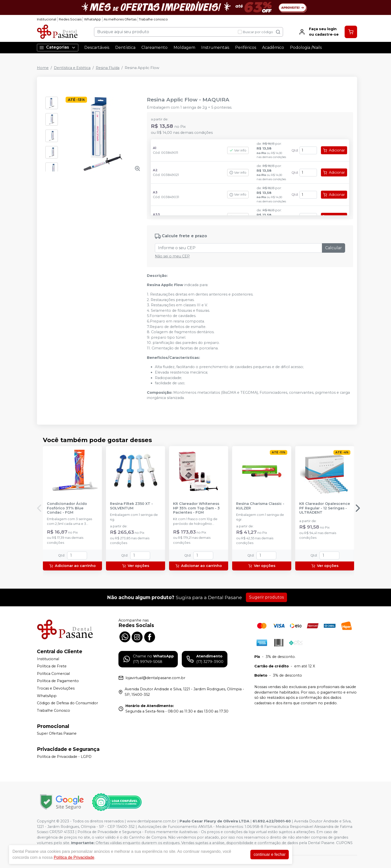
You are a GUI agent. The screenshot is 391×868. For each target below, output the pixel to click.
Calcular (334, 248)
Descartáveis (97, 47)
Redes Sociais (70, 19)
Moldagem (184, 47)
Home (43, 68)
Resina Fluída (108, 68)
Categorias (58, 47)
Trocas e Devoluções (56, 688)
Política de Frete (52, 666)
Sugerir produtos (266, 597)
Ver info (238, 150)
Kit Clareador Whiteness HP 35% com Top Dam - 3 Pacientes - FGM (196, 508)
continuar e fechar (270, 854)
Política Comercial (53, 674)
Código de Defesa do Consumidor (67, 703)
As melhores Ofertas (120, 19)
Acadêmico (273, 47)
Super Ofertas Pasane (57, 734)
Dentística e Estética (72, 68)
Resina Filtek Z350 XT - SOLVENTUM (131, 506)
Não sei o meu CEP (172, 256)
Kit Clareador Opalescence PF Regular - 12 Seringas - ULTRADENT (325, 508)
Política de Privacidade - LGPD (64, 757)
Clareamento (154, 47)
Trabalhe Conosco (53, 710)
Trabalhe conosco (153, 19)
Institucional (47, 19)
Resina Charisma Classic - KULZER (260, 506)
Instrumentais (215, 47)
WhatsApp (93, 19)
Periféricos (246, 47)
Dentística (125, 47)
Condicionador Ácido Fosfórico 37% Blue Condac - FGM (67, 508)
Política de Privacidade (74, 857)
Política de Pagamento (58, 681)
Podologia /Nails (306, 47)
